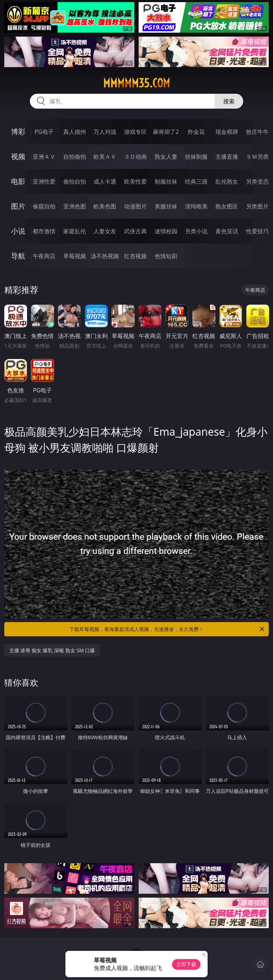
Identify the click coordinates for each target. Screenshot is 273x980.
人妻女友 (105, 231)
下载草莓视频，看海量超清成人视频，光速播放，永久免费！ (167, 629)
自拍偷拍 (75, 157)
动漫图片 (135, 206)
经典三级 (196, 181)
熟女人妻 (166, 157)
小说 (18, 231)
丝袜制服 (196, 157)
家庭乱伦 (75, 231)
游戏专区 (135, 132)
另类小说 (196, 231)
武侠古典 (135, 231)
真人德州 (75, 132)
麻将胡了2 (166, 132)
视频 (18, 156)
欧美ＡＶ (105, 157)
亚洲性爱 (44, 181)
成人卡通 (105, 181)
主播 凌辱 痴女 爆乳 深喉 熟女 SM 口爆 (52, 650)
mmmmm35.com (136, 83)
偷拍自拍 (75, 181)
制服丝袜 (166, 181)
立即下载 (186, 964)
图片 (18, 206)
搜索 (229, 101)
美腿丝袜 (166, 206)
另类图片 (257, 206)
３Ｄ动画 (135, 157)
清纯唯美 (196, 206)
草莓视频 (75, 256)
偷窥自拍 (44, 206)
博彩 (18, 132)
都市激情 (44, 231)
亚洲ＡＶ (44, 157)
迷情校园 (166, 231)
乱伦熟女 (227, 181)
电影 (18, 181)
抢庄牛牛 (257, 132)
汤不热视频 (105, 256)
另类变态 (257, 181)
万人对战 (105, 132)
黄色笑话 (227, 231)
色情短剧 (166, 256)
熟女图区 (227, 206)
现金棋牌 (227, 132)
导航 (18, 256)
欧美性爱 (135, 181)
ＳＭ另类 (257, 157)
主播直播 (227, 157)
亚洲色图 (75, 206)
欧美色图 (105, 206)
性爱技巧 (257, 231)
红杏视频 (135, 256)
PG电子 (44, 132)
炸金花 (196, 132)
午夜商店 (44, 256)
